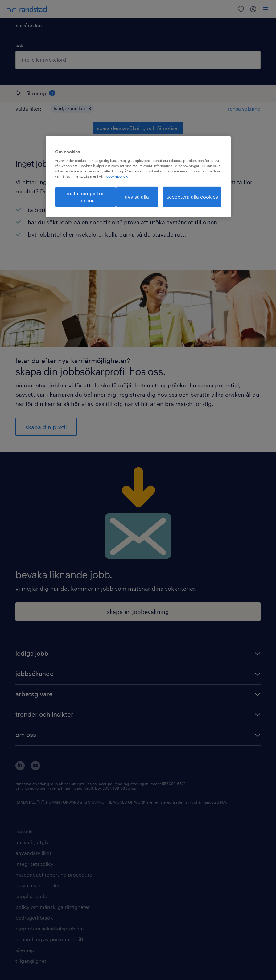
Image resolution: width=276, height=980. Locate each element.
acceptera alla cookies (192, 197)
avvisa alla (137, 197)
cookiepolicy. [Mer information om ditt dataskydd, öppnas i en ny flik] (117, 176)
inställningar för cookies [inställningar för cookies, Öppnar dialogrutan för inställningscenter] (85, 197)
